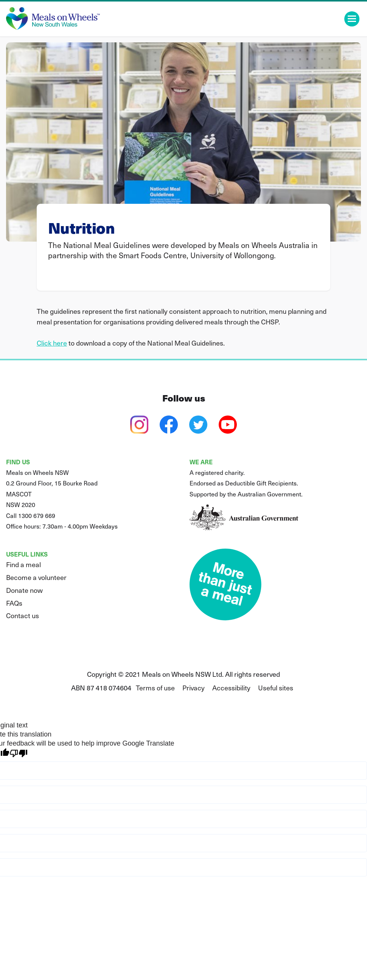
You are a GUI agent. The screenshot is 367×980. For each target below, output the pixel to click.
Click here (52, 343)
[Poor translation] (19, 753)
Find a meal (23, 564)
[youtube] (228, 425)
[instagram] (139, 425)
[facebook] (169, 425)
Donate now (24, 590)
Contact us (23, 615)
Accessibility (231, 688)
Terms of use (155, 688)
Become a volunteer (36, 577)
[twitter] (198, 425)
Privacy (194, 688)
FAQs (14, 603)
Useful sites (276, 688)
